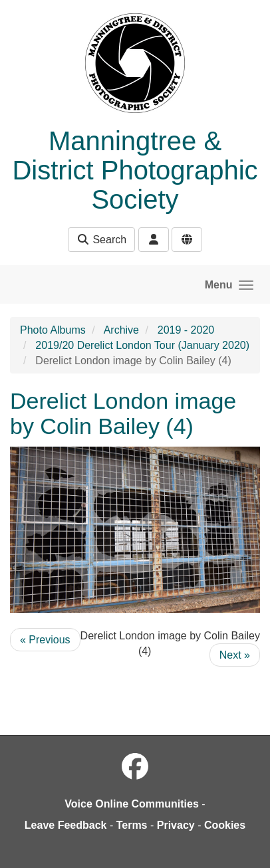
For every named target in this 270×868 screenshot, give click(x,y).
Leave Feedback (66, 825)
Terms (132, 825)
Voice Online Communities (132, 804)
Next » (235, 655)
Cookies (225, 825)
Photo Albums (53, 330)
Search (101, 240)
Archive (121, 330)
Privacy (176, 825)
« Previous (45, 640)
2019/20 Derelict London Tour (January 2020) (142, 345)
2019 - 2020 (186, 330)
